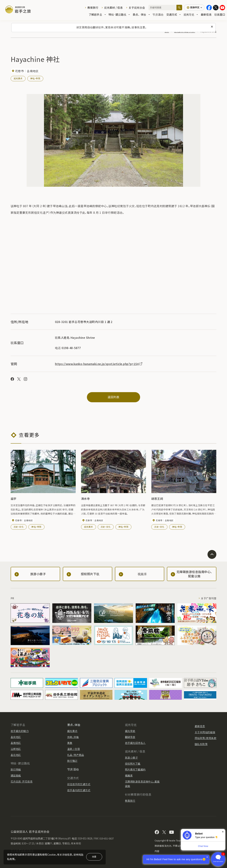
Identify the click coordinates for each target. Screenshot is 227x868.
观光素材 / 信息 (113, 8)
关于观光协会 (137, 8)
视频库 (129, 775)
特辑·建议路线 (119, 14)
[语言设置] (194, 8)
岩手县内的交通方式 (79, 790)
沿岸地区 (16, 749)
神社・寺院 (35, 78)
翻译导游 (130, 737)
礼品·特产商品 (76, 755)
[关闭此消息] (212, 27)
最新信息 (206, 14)
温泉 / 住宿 (74, 749)
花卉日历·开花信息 (22, 781)
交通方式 (174, 14)
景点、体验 (141, 14)
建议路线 (16, 775)
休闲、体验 (73, 737)
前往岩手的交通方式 (79, 784)
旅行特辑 (16, 769)
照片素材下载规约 (135, 769)
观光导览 (191, 14)
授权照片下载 (133, 764)
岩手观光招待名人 (135, 743)
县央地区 (16, 737)
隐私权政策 (201, 744)
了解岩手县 (97, 14)
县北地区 (16, 755)
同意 (94, 857)
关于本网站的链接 (205, 732)
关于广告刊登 (209, 598)
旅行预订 (72, 761)
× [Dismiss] (223, 832)
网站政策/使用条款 (206, 738)
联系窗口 (220, 14)
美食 (70, 743)
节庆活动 (158, 14)
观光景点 (18, 78)
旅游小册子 (131, 758)
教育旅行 (93, 8)
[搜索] (179, 8)
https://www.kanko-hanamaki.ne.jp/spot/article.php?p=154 (99, 364)
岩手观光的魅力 (20, 731)
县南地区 (16, 743)
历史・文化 (19, 527)
